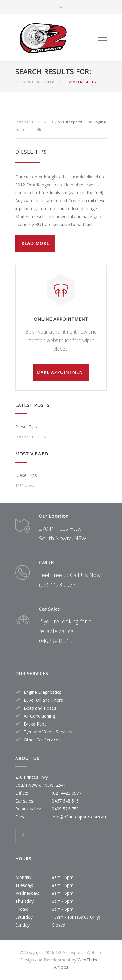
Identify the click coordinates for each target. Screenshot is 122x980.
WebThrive (88, 960)
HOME (51, 82)
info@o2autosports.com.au (79, 817)
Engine (100, 122)
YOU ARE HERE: (29, 82)
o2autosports (70, 122)
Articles (61, 967)
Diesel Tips (31, 152)
